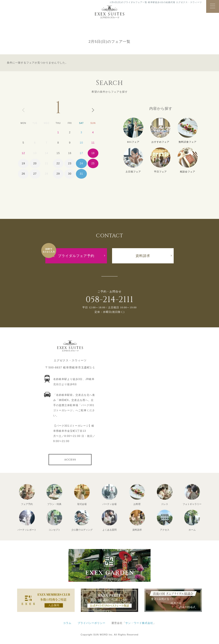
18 (93, 153)
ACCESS (70, 459)
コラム (67, 623)
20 (35, 163)
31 (81, 174)
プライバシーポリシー (92, 623)
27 (35, 174)
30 (70, 174)
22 (58, 163)
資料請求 (143, 256)
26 (23, 174)
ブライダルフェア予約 (76, 256)
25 (93, 163)
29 (58, 174)
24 (81, 163)
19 (23, 163)
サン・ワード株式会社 (139, 623)
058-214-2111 (109, 300)
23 (70, 163)
